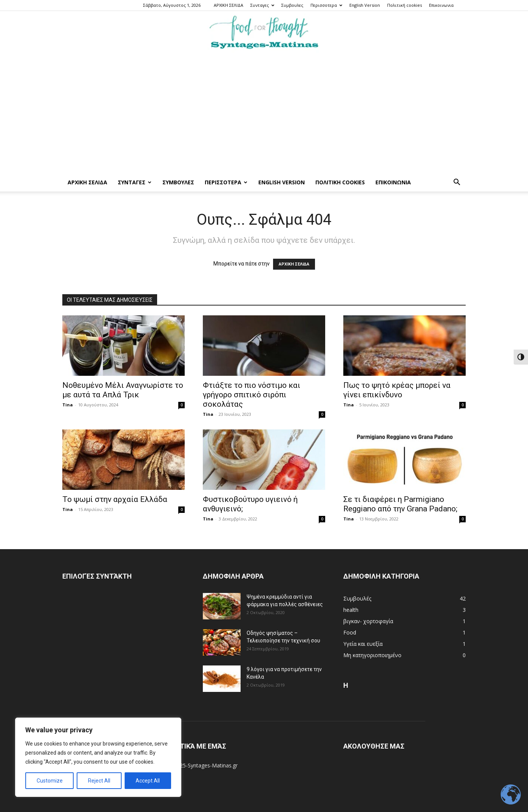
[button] (457, 183)
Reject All (99, 781)
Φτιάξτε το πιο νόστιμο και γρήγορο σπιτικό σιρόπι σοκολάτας (252, 395)
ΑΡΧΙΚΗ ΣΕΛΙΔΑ (228, 5)
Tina (68, 405)
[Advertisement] (264, 117)
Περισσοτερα (326, 5)
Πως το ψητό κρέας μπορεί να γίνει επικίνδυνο (397, 390)
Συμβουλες (292, 5)
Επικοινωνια (441, 5)
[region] (98, 757)
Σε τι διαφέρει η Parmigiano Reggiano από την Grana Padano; (400, 504)
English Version (365, 5)
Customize (50, 781)
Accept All (148, 781)
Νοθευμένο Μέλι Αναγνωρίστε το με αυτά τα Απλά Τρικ (123, 390)
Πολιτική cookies (404, 5)
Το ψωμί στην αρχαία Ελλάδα (115, 499)
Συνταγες (262, 5)
